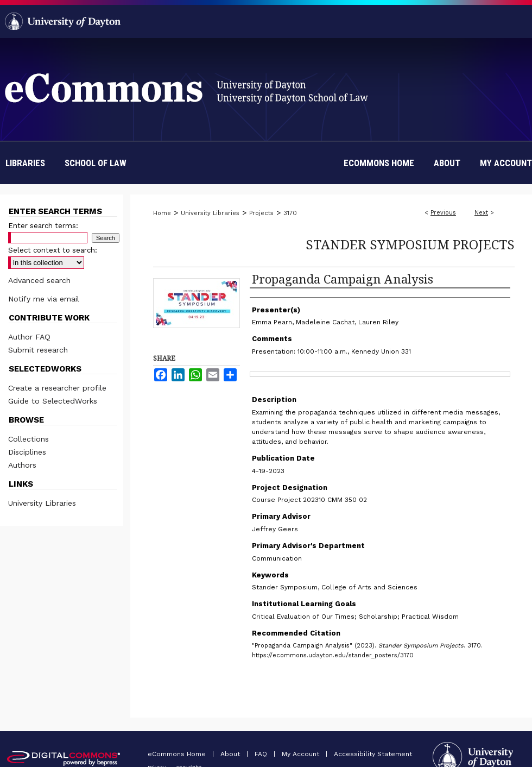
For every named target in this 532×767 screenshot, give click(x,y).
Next (481, 213)
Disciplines (27, 452)
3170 (290, 213)
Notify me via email (44, 299)
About (231, 754)
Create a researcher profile (57, 388)
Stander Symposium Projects (410, 244)
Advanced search (39, 280)
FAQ (262, 754)
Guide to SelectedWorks (53, 401)
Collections (28, 439)
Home (162, 213)
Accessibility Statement (373, 754)
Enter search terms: (43, 226)
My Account (302, 754)
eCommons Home (178, 754)
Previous (443, 213)
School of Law (96, 163)
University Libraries (210, 213)
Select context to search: (53, 250)
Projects (261, 213)
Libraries (25, 163)
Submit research (38, 350)
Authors (22, 465)
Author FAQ (29, 337)
